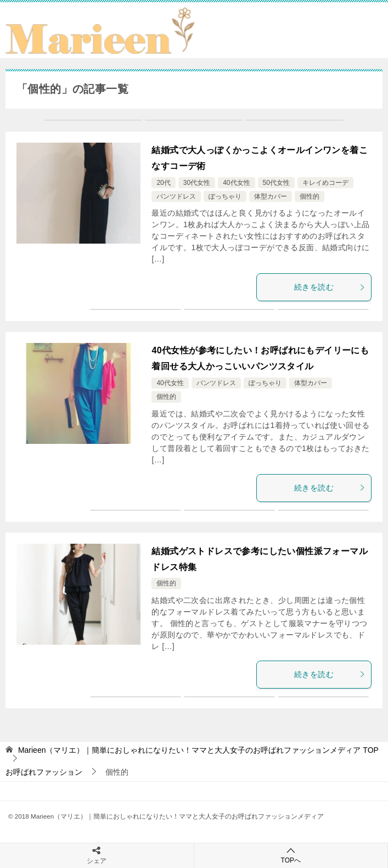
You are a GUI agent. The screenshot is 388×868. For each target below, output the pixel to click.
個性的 (310, 196)
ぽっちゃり (225, 196)
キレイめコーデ (325, 183)
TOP (198, 750)
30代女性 (197, 183)
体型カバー (271, 196)
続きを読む (330, 287)
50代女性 (276, 183)
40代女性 (236, 183)
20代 (163, 183)
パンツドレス (176, 196)
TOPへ (291, 855)
